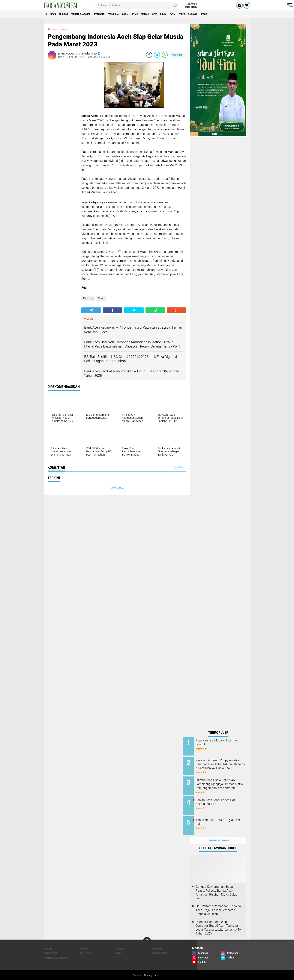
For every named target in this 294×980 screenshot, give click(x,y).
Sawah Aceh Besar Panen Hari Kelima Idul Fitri (223, 799)
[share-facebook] (149, 55)
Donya (192, 14)
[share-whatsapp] (165, 55)
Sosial (145, 14)
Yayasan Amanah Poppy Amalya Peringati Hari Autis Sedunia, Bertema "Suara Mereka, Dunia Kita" (221, 765)
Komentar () (178, 55)
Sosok (242, 14)
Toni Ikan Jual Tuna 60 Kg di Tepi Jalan (222, 818)
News (56, 14)
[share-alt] (91, 310)
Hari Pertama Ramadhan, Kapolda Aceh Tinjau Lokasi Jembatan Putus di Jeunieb (218, 904)
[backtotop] (147, 935)
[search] (137, 5)
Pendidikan (129, 14)
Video (215, 14)
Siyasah (169, 14)
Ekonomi (69, 14)
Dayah (204, 14)
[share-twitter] (157, 55)
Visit (181, 14)
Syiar (156, 14)
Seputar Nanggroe (89, 14)
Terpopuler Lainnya (218, 834)
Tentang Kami (152, 970)
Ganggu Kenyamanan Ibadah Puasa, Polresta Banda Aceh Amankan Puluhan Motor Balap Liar (217, 886)
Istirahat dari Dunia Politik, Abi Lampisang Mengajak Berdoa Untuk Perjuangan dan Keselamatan (223, 784)
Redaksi (137, 970)
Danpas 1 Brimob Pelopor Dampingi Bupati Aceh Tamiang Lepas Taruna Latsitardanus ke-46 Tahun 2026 (218, 922)
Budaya (48, 943)
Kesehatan (112, 14)
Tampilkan (179, 467)
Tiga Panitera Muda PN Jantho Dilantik (219, 742)
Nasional (228, 14)
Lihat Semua (117, 488)
